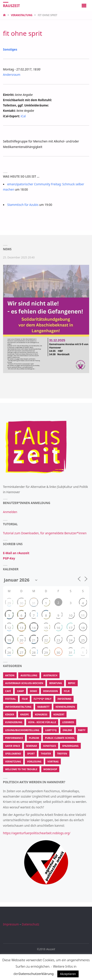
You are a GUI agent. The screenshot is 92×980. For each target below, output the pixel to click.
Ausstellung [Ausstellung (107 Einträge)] (29, 675)
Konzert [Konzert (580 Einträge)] (59, 714)
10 (71, 615)
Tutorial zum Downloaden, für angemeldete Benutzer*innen (45, 533)
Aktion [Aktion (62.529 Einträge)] (10, 675)
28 (34, 652)
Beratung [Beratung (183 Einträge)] (56, 683)
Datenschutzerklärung (36, 974)
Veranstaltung (22, 15)
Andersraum (12, 75)
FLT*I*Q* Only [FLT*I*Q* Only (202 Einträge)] (42, 699)
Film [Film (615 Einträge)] (25, 699)
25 (83, 640)
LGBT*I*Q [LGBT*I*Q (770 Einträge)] (51, 730)
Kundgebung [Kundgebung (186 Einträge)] (14, 722)
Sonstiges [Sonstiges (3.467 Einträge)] (50, 746)
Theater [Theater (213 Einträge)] (46, 753)
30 (21, 603)
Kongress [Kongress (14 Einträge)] (41, 714)
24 (71, 640)
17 (71, 628)
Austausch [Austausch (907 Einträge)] (50, 675)
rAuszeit (12, 6)
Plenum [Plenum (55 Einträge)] (34, 738)
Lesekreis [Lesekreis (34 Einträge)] (68, 722)
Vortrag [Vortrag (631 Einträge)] (53, 761)
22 (46, 640)
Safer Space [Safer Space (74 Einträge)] (13, 746)
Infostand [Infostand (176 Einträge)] (64, 699)
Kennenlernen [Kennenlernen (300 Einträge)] (65, 707)
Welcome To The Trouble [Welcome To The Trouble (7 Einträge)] (21, 769)
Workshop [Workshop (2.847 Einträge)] (50, 769)
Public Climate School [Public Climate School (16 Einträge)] (60, 738)
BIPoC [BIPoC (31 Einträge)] (72, 683)
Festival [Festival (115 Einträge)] (11, 699)
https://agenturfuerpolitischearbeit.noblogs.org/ (37, 833)
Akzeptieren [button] (68, 974)
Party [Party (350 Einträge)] (82, 730)
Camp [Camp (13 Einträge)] (20, 691)
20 (21, 640)
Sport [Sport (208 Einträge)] (31, 753)
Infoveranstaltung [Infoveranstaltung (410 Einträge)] (18, 707)
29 (9, 603)
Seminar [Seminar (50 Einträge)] (32, 746)
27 (21, 652)
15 (46, 628)
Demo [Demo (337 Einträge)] (33, 691)
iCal (23, 116)
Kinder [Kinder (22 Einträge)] (10, 714)
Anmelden (10, 512)
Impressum (11, 924)
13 (21, 628)
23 (58, 640)
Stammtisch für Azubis (23, 205)
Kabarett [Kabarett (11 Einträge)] (43, 707)
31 (34, 603)
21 (34, 640)
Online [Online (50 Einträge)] (67, 730)
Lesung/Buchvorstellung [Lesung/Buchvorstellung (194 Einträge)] (22, 730)
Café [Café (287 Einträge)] (8, 691)
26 (9, 652)
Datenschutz (31, 924)
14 (34, 628)
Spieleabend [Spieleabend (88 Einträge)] (13, 753)
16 (58, 628)
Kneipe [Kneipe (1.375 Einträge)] (24, 714)
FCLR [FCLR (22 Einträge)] (67, 691)
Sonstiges (10, 49)
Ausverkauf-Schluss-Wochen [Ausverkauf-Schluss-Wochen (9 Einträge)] (24, 683)
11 (83, 615)
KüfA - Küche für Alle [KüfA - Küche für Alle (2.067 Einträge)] (42, 722)
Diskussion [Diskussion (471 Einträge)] (50, 691)
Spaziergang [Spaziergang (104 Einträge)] (70, 746)
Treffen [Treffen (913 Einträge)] (62, 753)
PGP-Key (9, 558)
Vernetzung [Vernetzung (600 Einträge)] (13, 761)
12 (9, 628)
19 (9, 640)
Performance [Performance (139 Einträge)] (14, 738)
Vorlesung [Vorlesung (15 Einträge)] (34, 761)
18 (83, 628)
